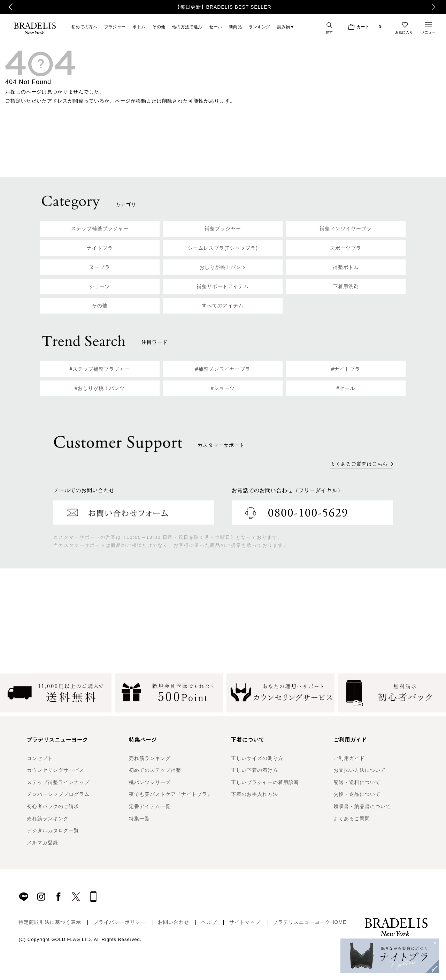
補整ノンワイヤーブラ (346, 228)
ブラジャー (115, 27)
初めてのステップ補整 (155, 770)
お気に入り (404, 32)
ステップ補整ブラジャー (100, 228)
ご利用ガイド (349, 758)
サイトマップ (245, 922)
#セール (346, 388)
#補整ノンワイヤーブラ (223, 369)
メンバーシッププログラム (58, 794)
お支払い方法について (360, 770)
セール (216, 27)
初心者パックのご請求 (53, 806)
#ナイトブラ (346, 369)
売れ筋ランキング (48, 819)
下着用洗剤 (346, 286)
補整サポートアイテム (223, 286)
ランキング (260, 27)
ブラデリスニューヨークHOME (310, 922)
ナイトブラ (100, 248)
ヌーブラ (100, 267)
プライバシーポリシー (120, 922)
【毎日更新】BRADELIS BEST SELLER (223, 7)
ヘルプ (209, 922)
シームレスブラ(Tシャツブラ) (223, 248)
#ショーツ (223, 388)
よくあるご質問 (352, 819)
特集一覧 (139, 819)
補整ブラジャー (223, 228)
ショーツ (100, 286)
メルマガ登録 (43, 843)
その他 (159, 27)
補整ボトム (346, 267)
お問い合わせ (174, 922)
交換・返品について (357, 794)
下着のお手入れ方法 (255, 794)
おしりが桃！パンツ (223, 267)
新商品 (235, 27)
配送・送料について (357, 782)
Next (437, 7)
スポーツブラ (346, 248)
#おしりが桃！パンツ (100, 388)
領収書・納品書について (362, 806)
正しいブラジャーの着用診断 (265, 782)
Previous (7, 7)
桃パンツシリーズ (150, 782)
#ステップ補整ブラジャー (100, 369)
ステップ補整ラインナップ (58, 782)
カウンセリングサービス (56, 770)
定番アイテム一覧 (150, 806)
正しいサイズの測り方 (257, 758)
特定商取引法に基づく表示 (50, 922)
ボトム (139, 27)
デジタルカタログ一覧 (53, 830)
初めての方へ (84, 27)
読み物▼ (286, 27)
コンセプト (40, 758)
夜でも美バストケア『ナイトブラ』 (171, 794)
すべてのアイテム (223, 306)
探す (329, 32)
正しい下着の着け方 (255, 770)
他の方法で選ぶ (187, 27)
